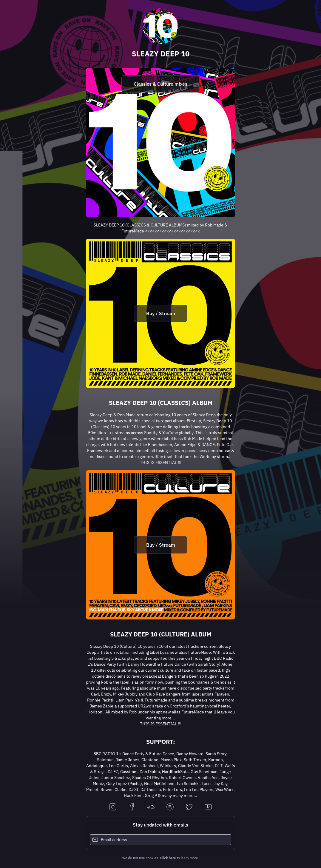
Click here (168, 858)
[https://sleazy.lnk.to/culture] (160, 545)
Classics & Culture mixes (160, 84)
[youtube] (208, 807)
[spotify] (170, 807)
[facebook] (132, 807)
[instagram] (113, 807)
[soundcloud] (151, 807)
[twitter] (189, 807)
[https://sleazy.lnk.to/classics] (160, 313)
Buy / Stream (161, 313)
